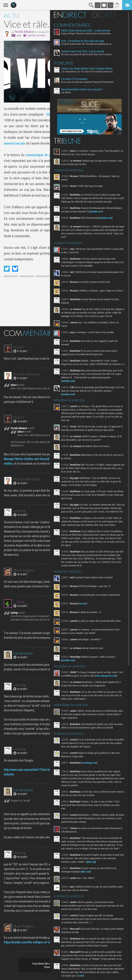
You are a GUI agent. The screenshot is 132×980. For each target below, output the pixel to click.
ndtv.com (89, 890)
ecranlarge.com (92, 778)
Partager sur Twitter (7, 269)
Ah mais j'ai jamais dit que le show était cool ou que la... (90, 54)
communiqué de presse (42, 155)
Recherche (91, 5)
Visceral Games (26, 276)
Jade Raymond (42, 276)
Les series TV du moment (77, 79)
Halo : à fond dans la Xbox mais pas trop (85, 41)
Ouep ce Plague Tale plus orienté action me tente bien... (90, 33)
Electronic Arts (11, 276)
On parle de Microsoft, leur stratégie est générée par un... (90, 44)
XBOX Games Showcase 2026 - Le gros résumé (88, 30)
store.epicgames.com (75, 691)
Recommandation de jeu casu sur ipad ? (85, 89)
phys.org (94, 880)
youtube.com (108, 211)
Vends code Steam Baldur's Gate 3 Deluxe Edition (90, 69)
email (19, 35)
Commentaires (75, 25)
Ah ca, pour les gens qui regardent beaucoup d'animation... (91, 82)
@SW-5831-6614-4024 (36, 35)
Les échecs (69, 92)
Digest (107, 15)
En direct (73, 15)
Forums (66, 63)
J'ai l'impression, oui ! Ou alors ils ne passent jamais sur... (91, 71)
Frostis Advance (24, 32)
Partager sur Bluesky (15, 269)
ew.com (86, 615)
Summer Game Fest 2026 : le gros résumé (85, 51)
